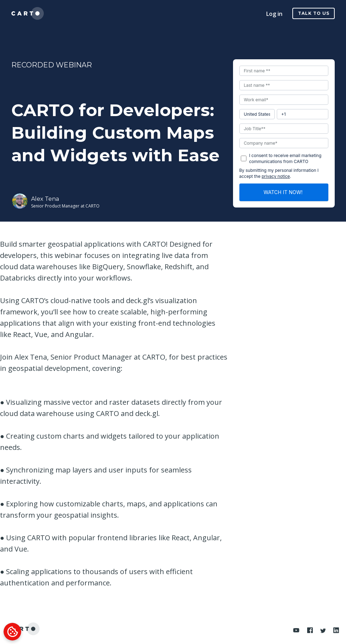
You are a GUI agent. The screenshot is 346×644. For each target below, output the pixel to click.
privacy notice (276, 176)
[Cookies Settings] (12, 632)
